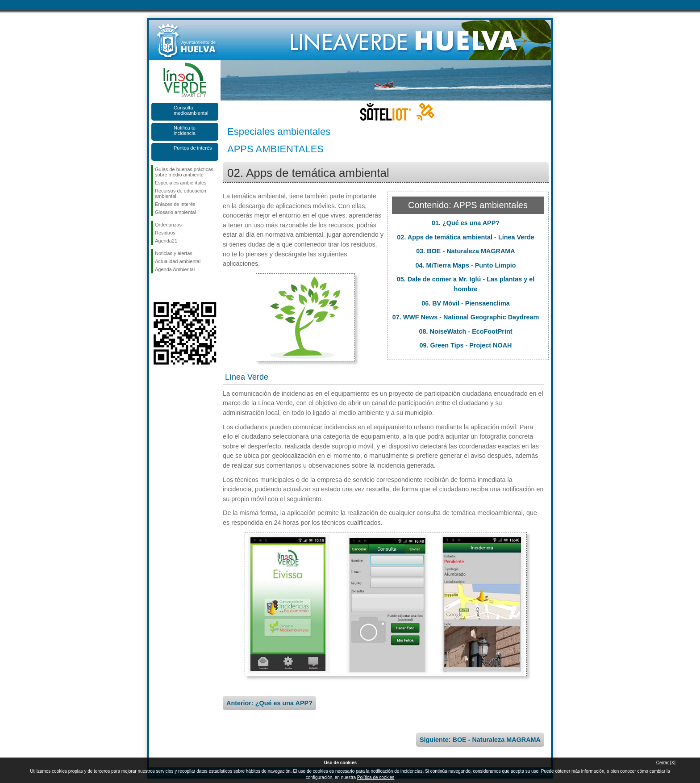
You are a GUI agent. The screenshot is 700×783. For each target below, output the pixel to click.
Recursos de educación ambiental (181, 193)
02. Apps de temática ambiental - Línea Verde (465, 237)
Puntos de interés (193, 148)
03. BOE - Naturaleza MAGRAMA (466, 251)
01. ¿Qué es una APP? (466, 223)
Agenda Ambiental (175, 269)
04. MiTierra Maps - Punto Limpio (465, 265)
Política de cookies (376, 777)
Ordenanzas (168, 225)
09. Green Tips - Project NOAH (466, 345)
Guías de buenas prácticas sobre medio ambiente (184, 172)
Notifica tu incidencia (185, 130)
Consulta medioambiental (191, 110)
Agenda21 (166, 241)
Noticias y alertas (174, 253)
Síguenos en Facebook (157, 288)
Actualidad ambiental (178, 261)
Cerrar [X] (666, 763)
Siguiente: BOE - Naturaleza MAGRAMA (480, 740)
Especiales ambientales (181, 183)
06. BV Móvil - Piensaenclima (466, 303)
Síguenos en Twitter (171, 288)
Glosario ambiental (175, 212)
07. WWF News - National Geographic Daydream (466, 317)
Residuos (165, 233)
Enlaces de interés (175, 204)
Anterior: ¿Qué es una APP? (269, 703)
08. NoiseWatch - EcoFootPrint (466, 331)
